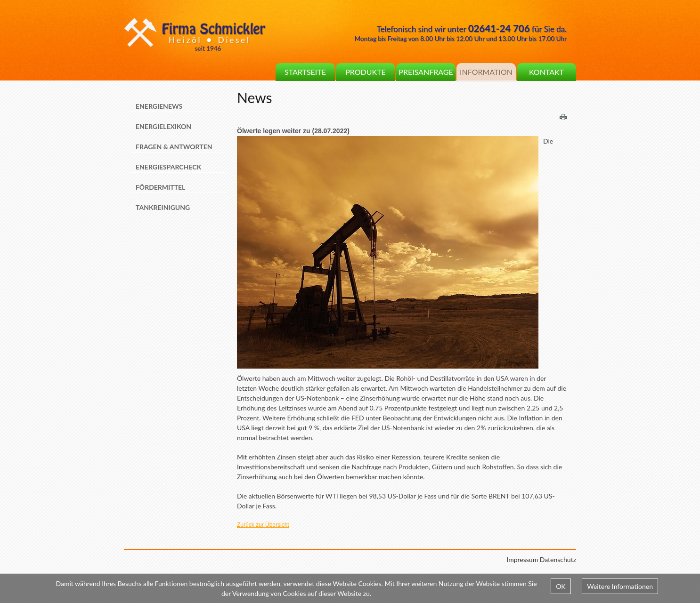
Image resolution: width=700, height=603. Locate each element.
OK (561, 586)
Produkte (366, 72)
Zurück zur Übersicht (263, 525)
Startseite (305, 72)
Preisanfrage (426, 72)
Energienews (159, 106)
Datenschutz (558, 559)
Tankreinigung (163, 207)
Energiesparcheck (168, 167)
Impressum (522, 559)
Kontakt (546, 72)
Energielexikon (163, 126)
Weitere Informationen (620, 586)
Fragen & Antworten (174, 147)
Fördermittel (160, 187)
